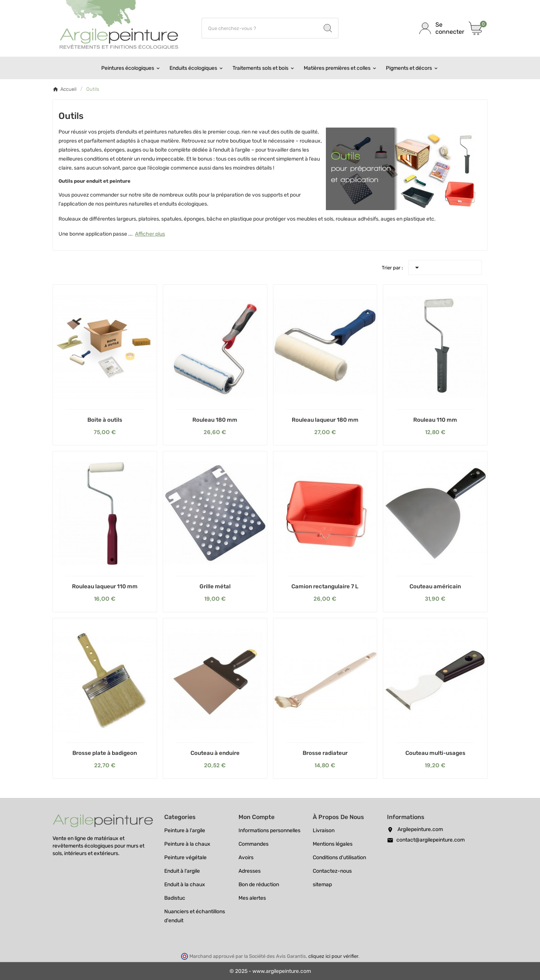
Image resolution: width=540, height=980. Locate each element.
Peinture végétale (185, 857)
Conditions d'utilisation (339, 857)
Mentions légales (333, 844)
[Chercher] (260, 28)
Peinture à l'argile (185, 830)
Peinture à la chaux (187, 844)
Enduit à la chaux (185, 885)
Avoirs (246, 857)
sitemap (322, 885)
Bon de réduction (259, 885)
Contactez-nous (332, 871)
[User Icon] (439, 28)
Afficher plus (150, 234)
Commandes (253, 844)
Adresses (250, 871)
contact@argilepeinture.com (430, 840)
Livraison (324, 830)
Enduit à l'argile (182, 871)
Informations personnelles (269, 830)
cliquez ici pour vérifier (333, 956)
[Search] (328, 28)
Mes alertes (252, 898)
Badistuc (175, 898)
